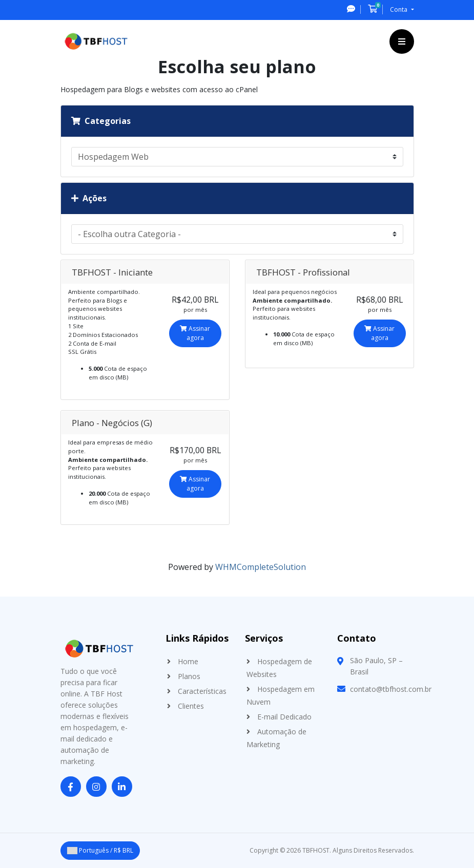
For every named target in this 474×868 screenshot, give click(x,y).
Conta (399, 9)
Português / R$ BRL (100, 850)
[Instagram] (96, 787)
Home (188, 661)
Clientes (191, 706)
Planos (189, 676)
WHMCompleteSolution (261, 567)
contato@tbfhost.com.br (391, 689)
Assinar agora (195, 333)
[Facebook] (71, 787)
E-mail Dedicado (284, 717)
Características (202, 691)
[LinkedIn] (122, 787)
